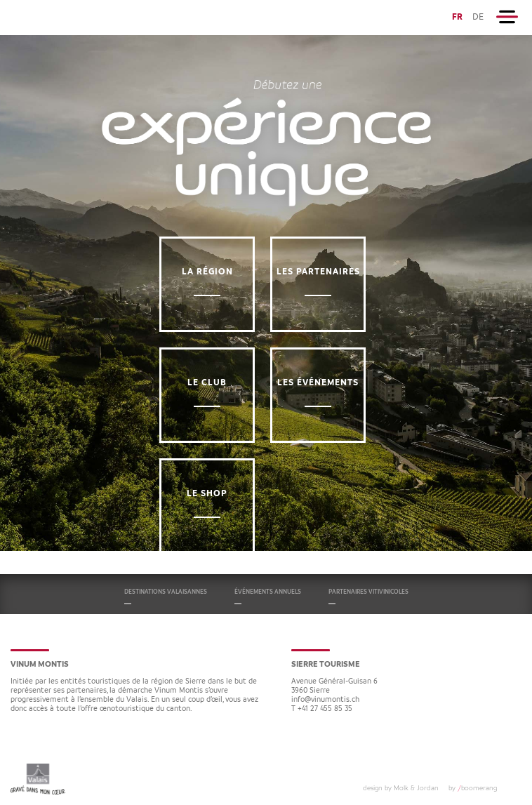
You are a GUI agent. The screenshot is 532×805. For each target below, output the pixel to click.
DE (478, 17)
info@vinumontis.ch (325, 700)
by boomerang (473, 788)
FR (457, 17)
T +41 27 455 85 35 (322, 709)
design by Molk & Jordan (401, 788)
